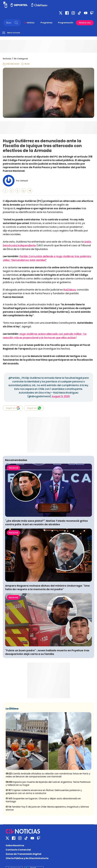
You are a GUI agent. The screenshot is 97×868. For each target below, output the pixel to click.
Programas (46, 23)
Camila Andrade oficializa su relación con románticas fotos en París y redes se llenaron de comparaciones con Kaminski (48, 775)
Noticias (7, 59)
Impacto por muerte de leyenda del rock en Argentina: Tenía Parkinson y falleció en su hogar (48, 783)
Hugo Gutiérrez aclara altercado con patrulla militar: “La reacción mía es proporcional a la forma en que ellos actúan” (45, 336)
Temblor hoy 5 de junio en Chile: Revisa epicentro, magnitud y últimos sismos (47, 808)
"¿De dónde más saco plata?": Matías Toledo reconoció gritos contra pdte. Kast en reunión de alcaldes (46, 523)
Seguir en (13, 408)
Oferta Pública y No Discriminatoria (27, 858)
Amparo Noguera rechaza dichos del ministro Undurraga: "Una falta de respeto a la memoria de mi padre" (47, 587)
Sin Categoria (21, 59)
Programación (66, 23)
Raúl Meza (69, 290)
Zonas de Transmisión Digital (23, 854)
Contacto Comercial (18, 850)
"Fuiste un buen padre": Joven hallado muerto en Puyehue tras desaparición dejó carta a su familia (47, 652)
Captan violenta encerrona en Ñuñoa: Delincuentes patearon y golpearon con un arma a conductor (44, 792)
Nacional (13, 468)
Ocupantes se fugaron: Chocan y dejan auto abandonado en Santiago (43, 800)
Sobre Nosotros (15, 845)
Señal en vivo (85, 23)
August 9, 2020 (61, 396)
